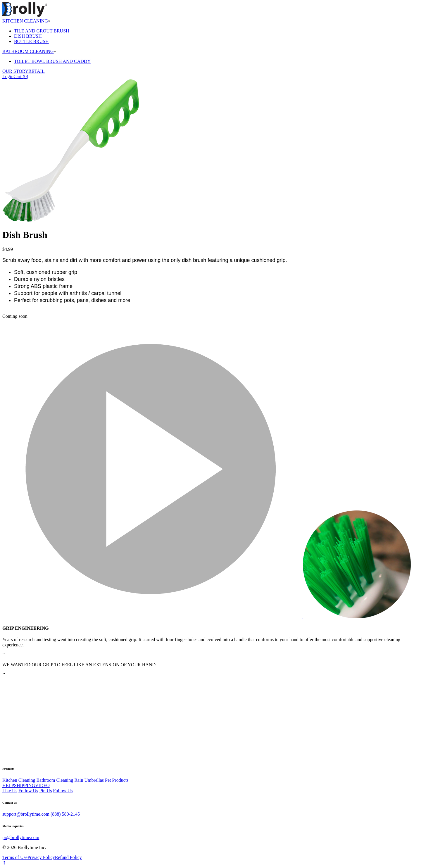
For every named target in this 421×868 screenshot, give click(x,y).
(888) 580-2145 (65, 814)
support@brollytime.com (26, 814)
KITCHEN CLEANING (26, 21)
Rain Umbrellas (89, 780)
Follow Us (28, 791)
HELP (8, 785)
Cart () (21, 76)
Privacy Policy (41, 857)
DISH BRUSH (28, 36)
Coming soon (15, 316)
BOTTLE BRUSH (31, 41)
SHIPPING (25, 785)
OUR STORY (15, 71)
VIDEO (42, 785)
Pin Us (45, 791)
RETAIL (37, 71)
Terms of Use (15, 857)
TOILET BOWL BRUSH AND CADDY (52, 61)
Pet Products (117, 780)
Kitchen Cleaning (19, 780)
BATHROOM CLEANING (29, 51)
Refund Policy (68, 857)
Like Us (10, 791)
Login (8, 76)
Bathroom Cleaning (55, 780)
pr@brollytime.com (21, 837)
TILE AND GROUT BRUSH (42, 31)
